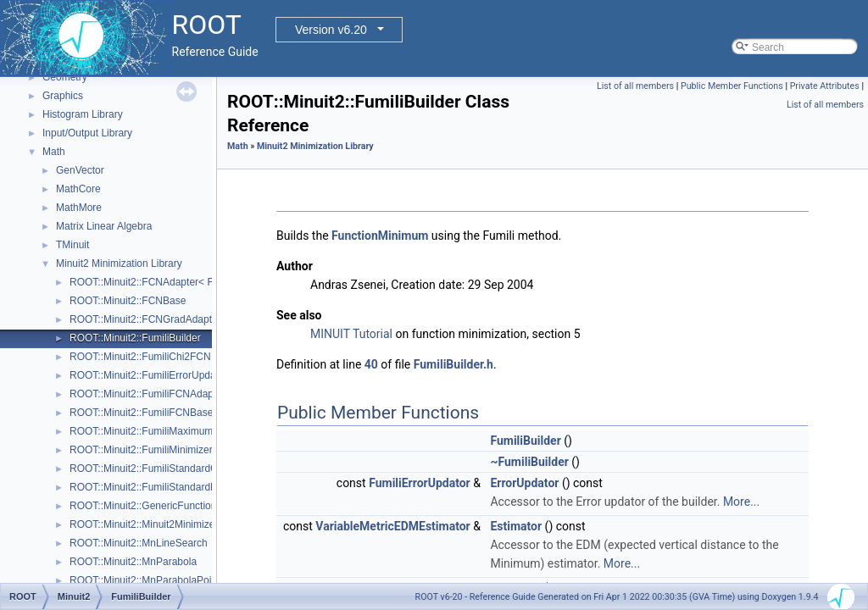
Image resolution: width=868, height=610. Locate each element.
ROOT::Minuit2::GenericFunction (143, 506)
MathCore (78, 189)
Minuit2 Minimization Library (119, 263)
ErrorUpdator (524, 483)
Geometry (65, 77)
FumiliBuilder (525, 441)
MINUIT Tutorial (351, 334)
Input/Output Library (87, 133)
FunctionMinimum (380, 236)
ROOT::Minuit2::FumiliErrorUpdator (149, 375)
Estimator (516, 526)
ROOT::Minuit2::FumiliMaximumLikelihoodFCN (175, 431)
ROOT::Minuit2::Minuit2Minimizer (144, 524)
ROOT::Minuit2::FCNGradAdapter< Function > (173, 319)
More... (741, 502)
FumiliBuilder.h (453, 364)
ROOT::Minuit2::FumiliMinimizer (141, 450)
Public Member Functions (732, 86)
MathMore (79, 208)
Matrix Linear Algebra (104, 226)
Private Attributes (825, 86)
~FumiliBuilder (529, 462)
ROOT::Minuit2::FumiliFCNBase (141, 413)
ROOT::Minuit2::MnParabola (133, 562)
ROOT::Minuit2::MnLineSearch (139, 543)
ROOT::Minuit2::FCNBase (128, 301)
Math (54, 152)
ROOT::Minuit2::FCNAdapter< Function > (162, 282)
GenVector (80, 170)
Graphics (63, 96)
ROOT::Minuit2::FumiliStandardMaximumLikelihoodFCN (195, 487)
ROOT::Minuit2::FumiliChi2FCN (140, 357)
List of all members (635, 86)
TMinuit (72, 245)
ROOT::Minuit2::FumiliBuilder (135, 338)
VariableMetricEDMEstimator (392, 526)
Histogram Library (83, 114)
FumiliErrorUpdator (420, 483)
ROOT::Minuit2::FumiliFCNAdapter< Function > (176, 394)
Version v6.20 (331, 30)
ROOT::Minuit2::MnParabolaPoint (145, 580)
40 (371, 364)
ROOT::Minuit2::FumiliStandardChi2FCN (161, 469)
